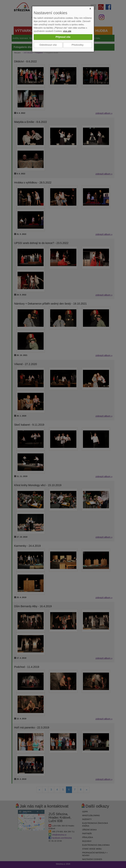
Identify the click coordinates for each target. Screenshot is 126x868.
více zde (67, 31)
